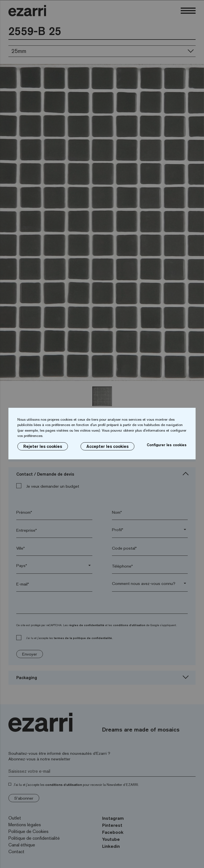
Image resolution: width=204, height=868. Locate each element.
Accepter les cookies (107, 446)
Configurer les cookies (167, 445)
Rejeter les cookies (43, 446)
